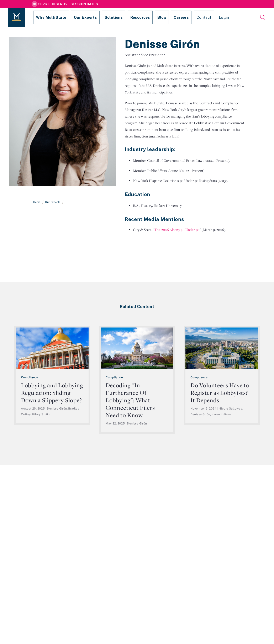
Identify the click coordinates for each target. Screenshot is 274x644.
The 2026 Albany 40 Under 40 (177, 230)
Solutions (102, 17)
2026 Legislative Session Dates (68, 4)
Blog (145, 17)
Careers (162, 17)
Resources (126, 17)
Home (37, 202)
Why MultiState (47, 17)
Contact (181, 17)
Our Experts (77, 17)
